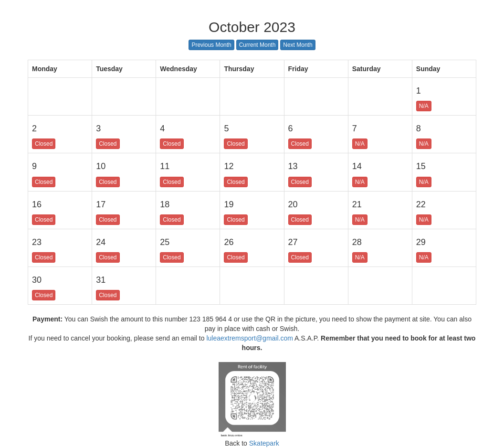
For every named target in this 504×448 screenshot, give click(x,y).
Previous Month (211, 45)
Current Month (257, 45)
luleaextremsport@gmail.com (250, 338)
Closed (44, 144)
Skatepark (263, 443)
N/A (424, 106)
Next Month (298, 45)
